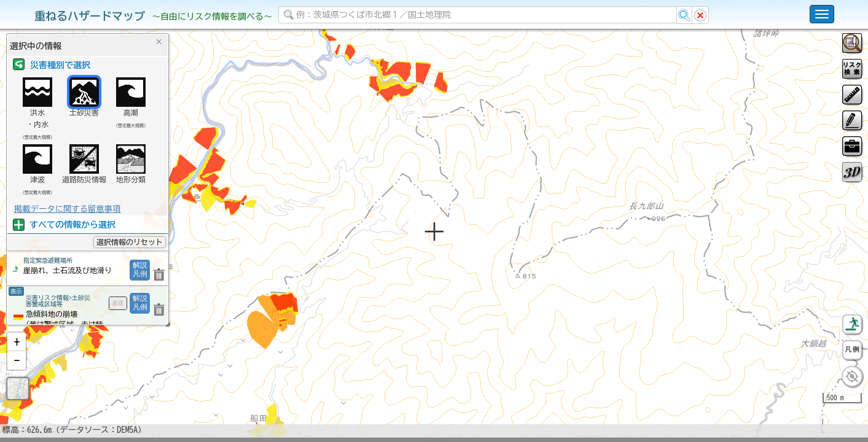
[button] (17, 374)
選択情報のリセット (130, 242)
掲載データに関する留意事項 (67, 209)
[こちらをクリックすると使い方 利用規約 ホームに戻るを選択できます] (822, 14)
